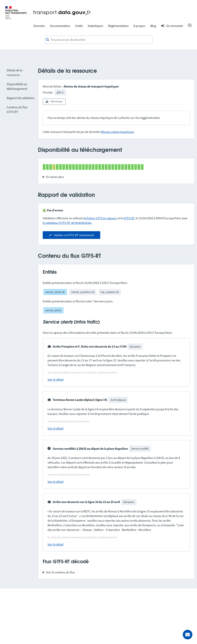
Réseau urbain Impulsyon (117, 132)
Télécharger (54, 101)
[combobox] (98, 40)
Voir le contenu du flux (60, 572)
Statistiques (95, 26)
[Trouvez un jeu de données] (98, 40)
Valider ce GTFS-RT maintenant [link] (71, 235)
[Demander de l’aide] (188, 635)
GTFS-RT (129, 218)
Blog (153, 26)
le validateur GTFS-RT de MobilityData (67, 223)
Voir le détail (56, 380)
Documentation (60, 26)
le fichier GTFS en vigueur (100, 218)
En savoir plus (55, 177)
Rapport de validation (21, 98)
